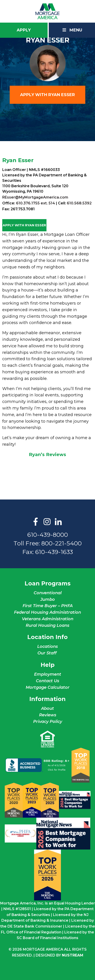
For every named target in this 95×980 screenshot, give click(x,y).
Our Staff (48, 653)
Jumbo (48, 599)
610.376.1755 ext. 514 (36, 203)
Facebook (36, 522)
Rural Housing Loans (47, 625)
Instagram (47, 522)
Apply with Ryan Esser (47, 95)
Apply (24, 30)
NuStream (73, 955)
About (47, 708)
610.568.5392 (79, 203)
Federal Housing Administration (47, 612)
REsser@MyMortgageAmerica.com (35, 197)
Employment (48, 674)
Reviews (48, 715)
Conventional (48, 593)
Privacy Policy (48, 722)
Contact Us (47, 681)
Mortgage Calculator (48, 687)
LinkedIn (58, 522)
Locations (47, 646)
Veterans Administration (48, 619)
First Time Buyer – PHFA (48, 606)
